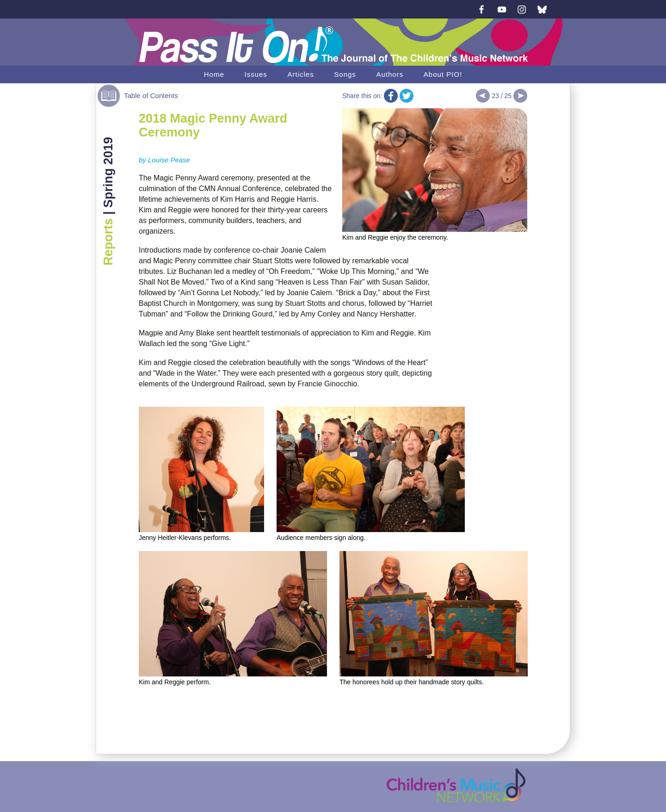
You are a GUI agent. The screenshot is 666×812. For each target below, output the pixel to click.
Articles (300, 74)
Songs (345, 74)
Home (214, 74)
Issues (256, 74)
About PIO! (443, 74)
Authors (390, 74)
